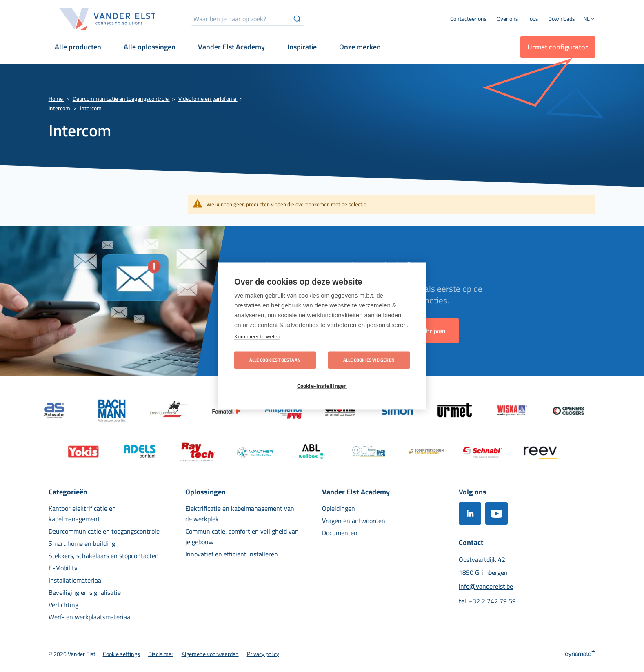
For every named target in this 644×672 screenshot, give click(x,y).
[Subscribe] (430, 331)
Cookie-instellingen (322, 386)
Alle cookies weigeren (369, 360)
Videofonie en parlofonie (208, 99)
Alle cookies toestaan (275, 360)
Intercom (60, 108)
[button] (589, 20)
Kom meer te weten (257, 337)
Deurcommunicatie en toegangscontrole (121, 99)
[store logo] (108, 19)
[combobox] (248, 19)
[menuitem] (507, 19)
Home (56, 99)
